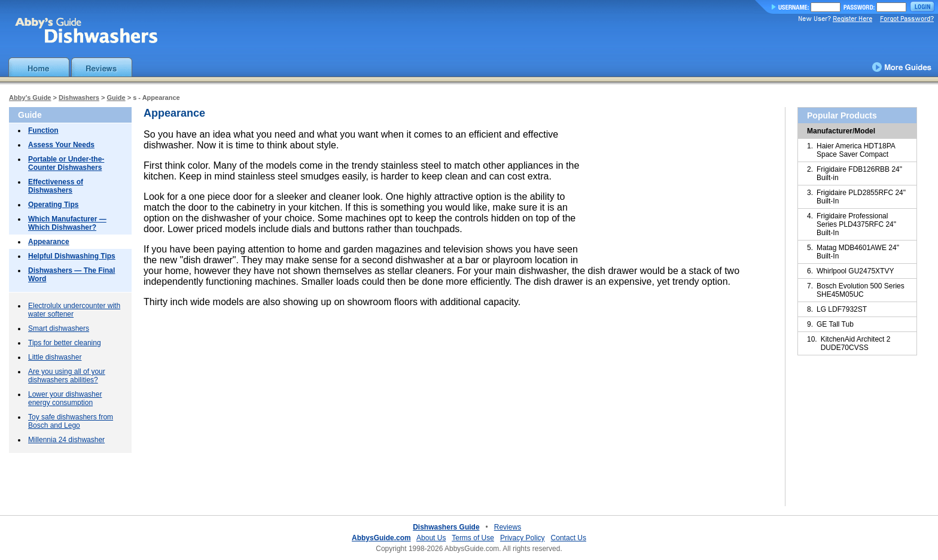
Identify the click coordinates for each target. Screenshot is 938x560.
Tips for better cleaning (65, 343)
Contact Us (569, 538)
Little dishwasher (55, 357)
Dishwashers (79, 98)
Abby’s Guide (30, 98)
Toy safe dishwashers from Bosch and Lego (71, 421)
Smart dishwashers (59, 328)
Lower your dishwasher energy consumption (65, 398)
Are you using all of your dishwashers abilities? (67, 376)
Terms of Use (473, 538)
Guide (116, 98)
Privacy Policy (523, 538)
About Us (431, 538)
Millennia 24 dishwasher (66, 440)
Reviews (508, 527)
